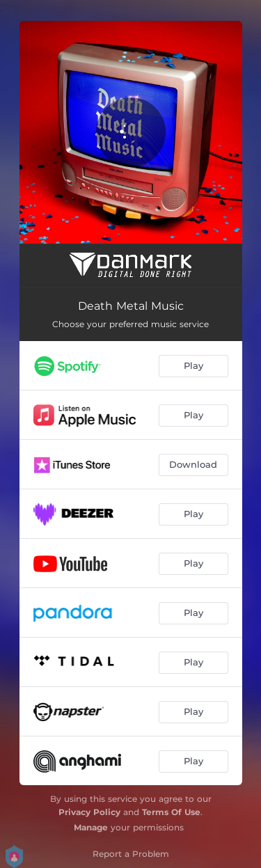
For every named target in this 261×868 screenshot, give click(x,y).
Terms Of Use (171, 812)
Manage (91, 827)
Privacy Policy (89, 812)
